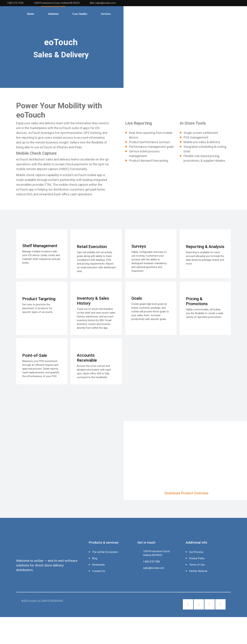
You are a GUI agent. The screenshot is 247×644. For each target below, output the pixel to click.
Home (31, 14)
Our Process (196, 552)
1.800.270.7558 (15, 3)
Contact (154, 14)
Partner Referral (198, 571)
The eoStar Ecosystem (105, 552)
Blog (95, 558)
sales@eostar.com (105, 3)
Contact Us (99, 571)
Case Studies (80, 14)
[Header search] (243, 13)
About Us (130, 14)
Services (106, 14)
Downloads (99, 565)
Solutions (53, 14)
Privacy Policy (197, 558)
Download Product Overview (187, 493)
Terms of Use (197, 565)
